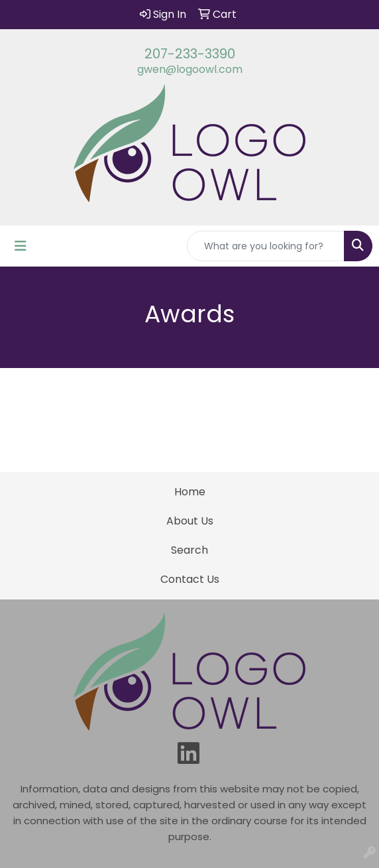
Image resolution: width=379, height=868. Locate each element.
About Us (190, 521)
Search (189, 550)
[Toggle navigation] (21, 246)
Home (190, 492)
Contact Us (190, 579)
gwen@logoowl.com (190, 69)
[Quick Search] (266, 246)
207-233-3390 (190, 54)
